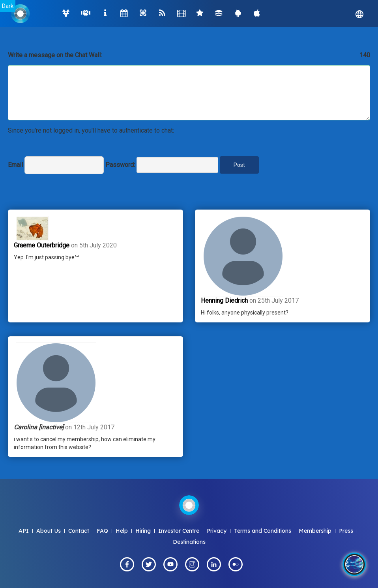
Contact (79, 531)
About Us (49, 531)
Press (346, 531)
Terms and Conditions (263, 531)
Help (122, 531)
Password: (120, 165)
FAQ (102, 531)
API (24, 531)
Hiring (143, 531)
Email (15, 165)
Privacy (217, 531)
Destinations (189, 542)
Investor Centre (179, 531)
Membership (315, 531)
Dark (8, 6)
